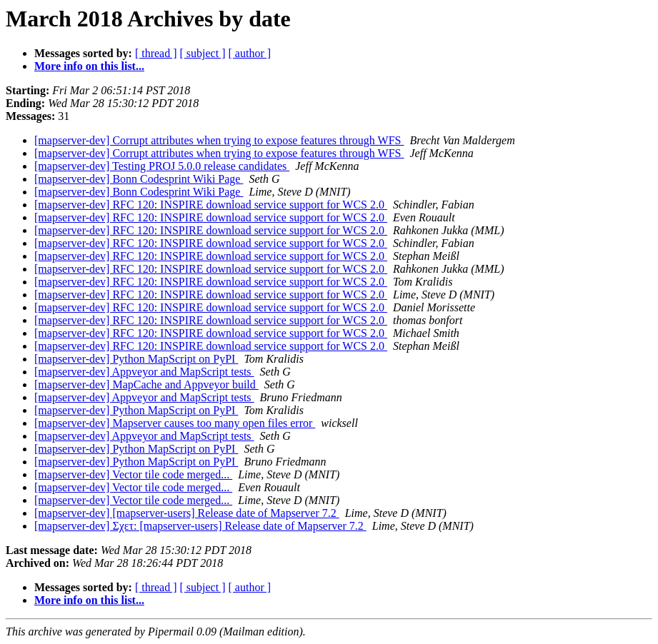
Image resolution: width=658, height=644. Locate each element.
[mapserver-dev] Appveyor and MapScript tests (144, 372)
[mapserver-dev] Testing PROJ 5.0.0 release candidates (162, 166)
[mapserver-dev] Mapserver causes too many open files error (175, 423)
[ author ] (250, 53)
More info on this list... (89, 66)
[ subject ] (203, 53)
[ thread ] (156, 53)
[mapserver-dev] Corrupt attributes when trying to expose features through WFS (219, 140)
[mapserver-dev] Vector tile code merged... (133, 474)
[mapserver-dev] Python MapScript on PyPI (136, 359)
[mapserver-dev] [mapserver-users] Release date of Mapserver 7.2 (187, 513)
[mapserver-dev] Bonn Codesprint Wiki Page (139, 179)
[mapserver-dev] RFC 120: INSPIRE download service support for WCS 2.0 (211, 205)
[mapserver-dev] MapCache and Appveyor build (146, 384)
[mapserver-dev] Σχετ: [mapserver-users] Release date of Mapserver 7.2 (200, 526)
